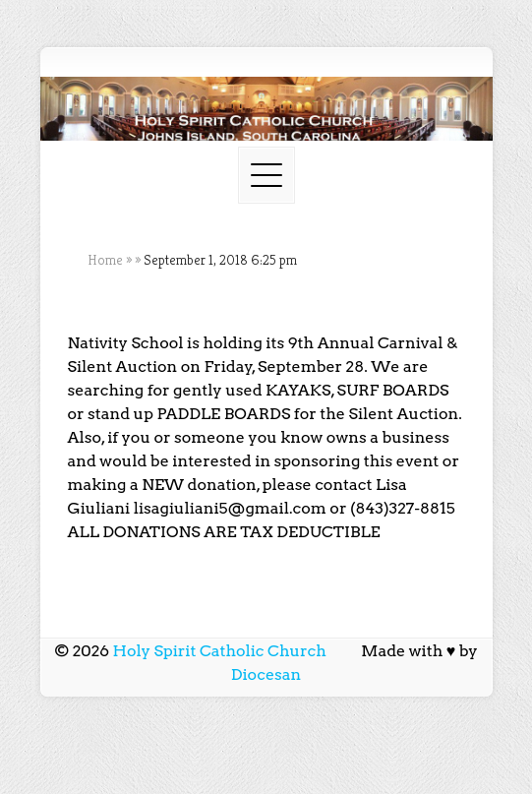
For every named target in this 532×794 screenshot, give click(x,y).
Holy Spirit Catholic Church (220, 651)
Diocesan (266, 674)
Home (105, 260)
